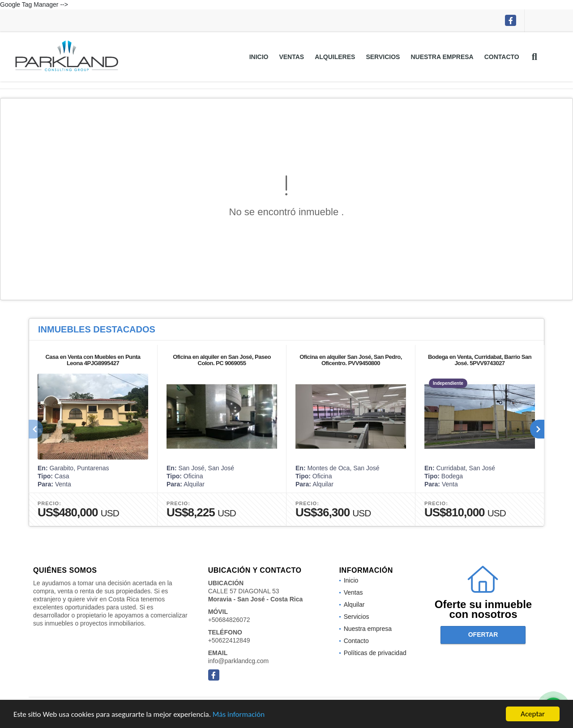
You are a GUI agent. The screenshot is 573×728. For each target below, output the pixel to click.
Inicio (259, 57)
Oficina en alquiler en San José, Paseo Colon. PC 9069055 (222, 360)
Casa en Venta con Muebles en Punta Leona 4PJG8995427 (93, 360)
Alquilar (354, 605)
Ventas (291, 57)
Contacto (502, 57)
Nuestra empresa (442, 57)
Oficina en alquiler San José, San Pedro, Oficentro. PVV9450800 (351, 360)
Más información (239, 715)
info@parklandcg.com (239, 661)
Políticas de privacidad (375, 653)
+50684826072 (229, 620)
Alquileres (335, 57)
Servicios (383, 57)
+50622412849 (229, 640)
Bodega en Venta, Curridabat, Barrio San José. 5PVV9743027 (480, 360)
